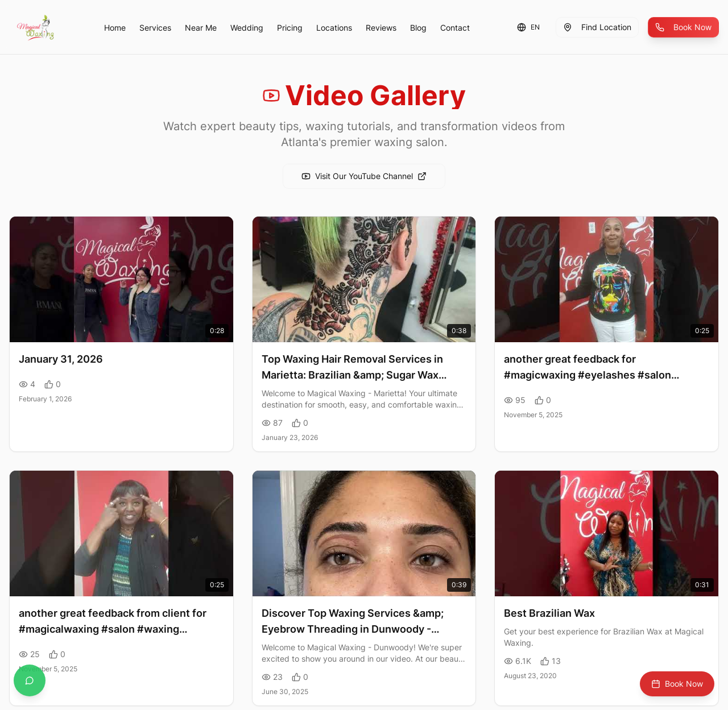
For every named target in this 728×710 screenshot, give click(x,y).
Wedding (247, 28)
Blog (418, 28)
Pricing (290, 28)
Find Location (597, 27)
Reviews (381, 28)
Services (155, 28)
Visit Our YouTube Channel (364, 176)
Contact (455, 28)
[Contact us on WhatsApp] (30, 680)
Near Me (201, 28)
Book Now (683, 27)
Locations (334, 28)
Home (115, 28)
